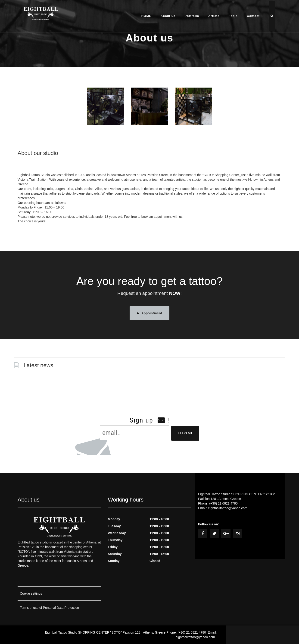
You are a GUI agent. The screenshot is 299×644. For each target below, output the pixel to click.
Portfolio (192, 15)
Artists (214, 15)
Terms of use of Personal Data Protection (49, 608)
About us (168, 15)
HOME (147, 15)
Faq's (234, 15)
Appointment (149, 313)
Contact (254, 15)
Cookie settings (31, 593)
